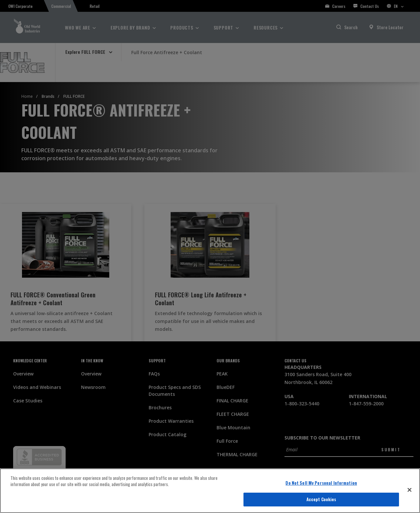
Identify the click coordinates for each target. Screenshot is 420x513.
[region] (210, 491)
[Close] (409, 490)
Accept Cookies (321, 499)
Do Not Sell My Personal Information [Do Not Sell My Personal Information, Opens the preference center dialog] (321, 483)
